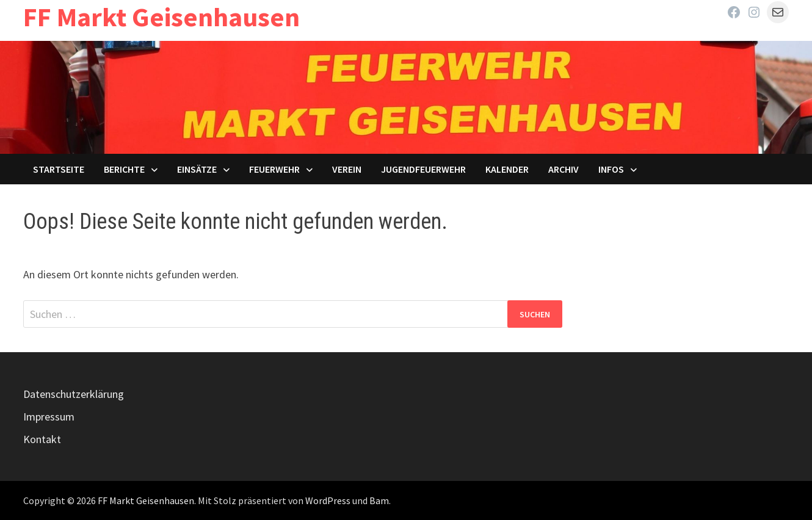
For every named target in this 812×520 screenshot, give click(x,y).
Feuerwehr (274, 169)
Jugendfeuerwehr (423, 169)
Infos (611, 169)
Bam (379, 500)
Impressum (49, 417)
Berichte (124, 169)
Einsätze (197, 169)
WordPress (328, 500)
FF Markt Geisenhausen (161, 17)
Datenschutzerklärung (74, 394)
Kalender (507, 169)
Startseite (59, 169)
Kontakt (42, 439)
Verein (347, 169)
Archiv (564, 169)
